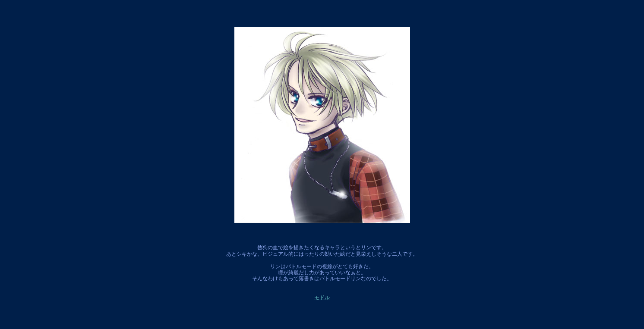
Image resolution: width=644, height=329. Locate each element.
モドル (322, 298)
